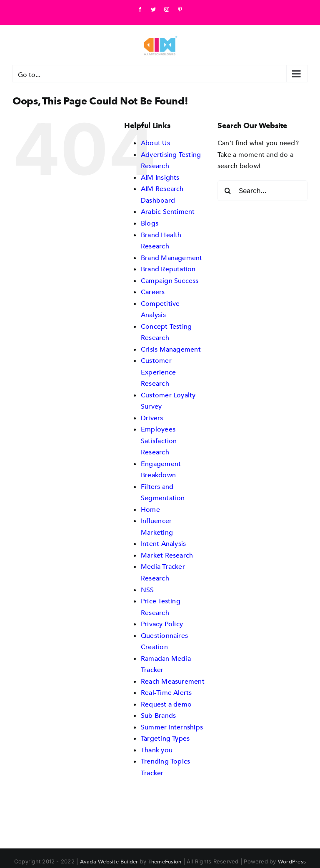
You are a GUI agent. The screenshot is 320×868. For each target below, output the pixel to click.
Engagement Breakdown (161, 469)
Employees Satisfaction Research (159, 440)
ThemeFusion (165, 861)
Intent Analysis (164, 543)
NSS (147, 590)
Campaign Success (170, 280)
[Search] (228, 191)
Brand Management (172, 258)
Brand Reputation (168, 269)
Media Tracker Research (163, 572)
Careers (153, 292)
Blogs (150, 223)
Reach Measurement (173, 681)
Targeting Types (165, 738)
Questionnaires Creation (164, 641)
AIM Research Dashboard (162, 194)
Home (150, 509)
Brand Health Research (161, 241)
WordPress (292, 861)
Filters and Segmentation (163, 492)
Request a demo (166, 704)
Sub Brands (158, 715)
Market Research (167, 555)
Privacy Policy (162, 624)
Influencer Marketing (157, 526)
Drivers (152, 418)
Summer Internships (172, 727)
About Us (155, 143)
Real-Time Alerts (166, 692)
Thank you (157, 750)
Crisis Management (171, 349)
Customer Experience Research (158, 372)
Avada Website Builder (109, 861)
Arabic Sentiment (168, 211)
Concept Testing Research (166, 332)
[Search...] (262, 191)
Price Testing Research (161, 607)
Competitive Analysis (160, 309)
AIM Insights (160, 177)
